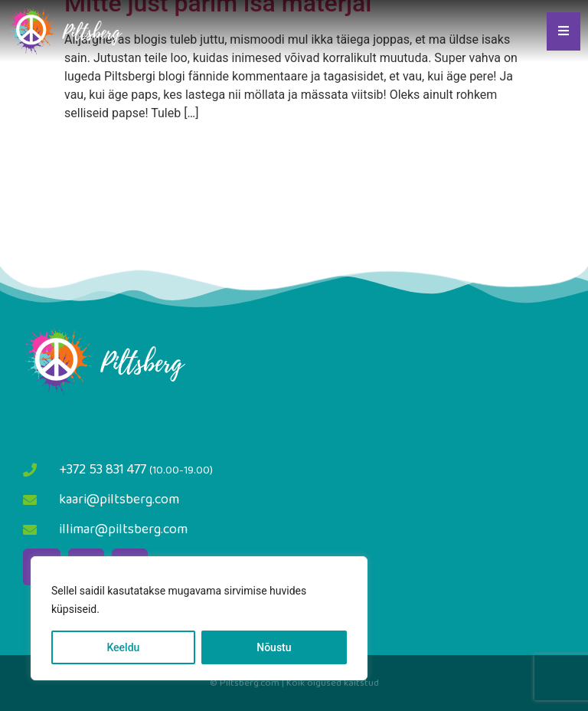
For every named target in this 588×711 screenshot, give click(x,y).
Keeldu (123, 647)
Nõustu (274, 647)
